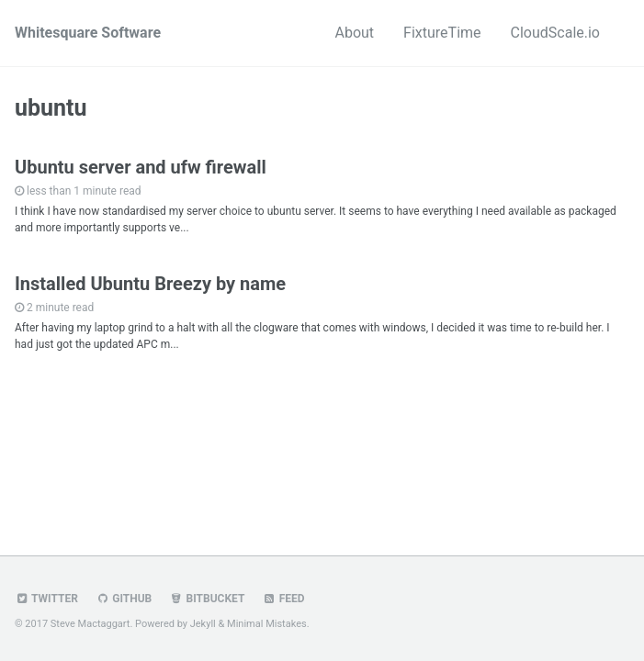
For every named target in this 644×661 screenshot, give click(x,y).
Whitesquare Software (88, 33)
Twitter (46, 599)
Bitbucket (207, 599)
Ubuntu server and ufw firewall (141, 167)
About (354, 33)
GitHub (124, 599)
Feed (283, 599)
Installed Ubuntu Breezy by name (150, 284)
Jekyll (203, 624)
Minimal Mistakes (267, 624)
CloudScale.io (555, 33)
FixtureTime (442, 33)
